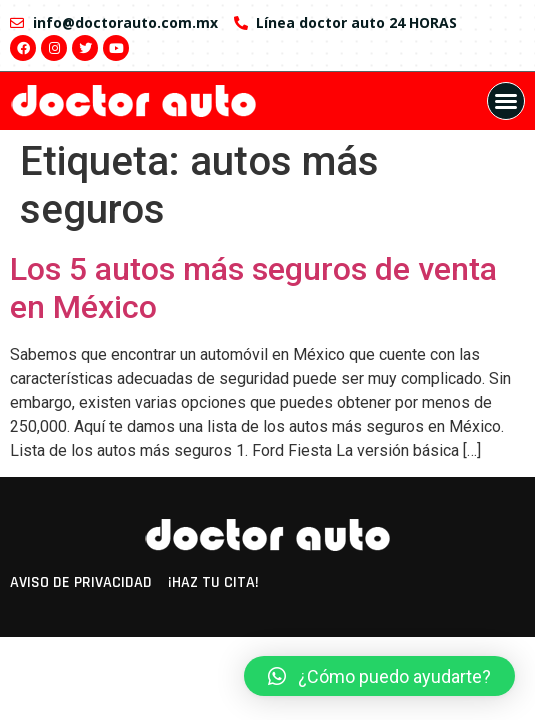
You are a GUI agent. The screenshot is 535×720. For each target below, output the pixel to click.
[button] (506, 101)
